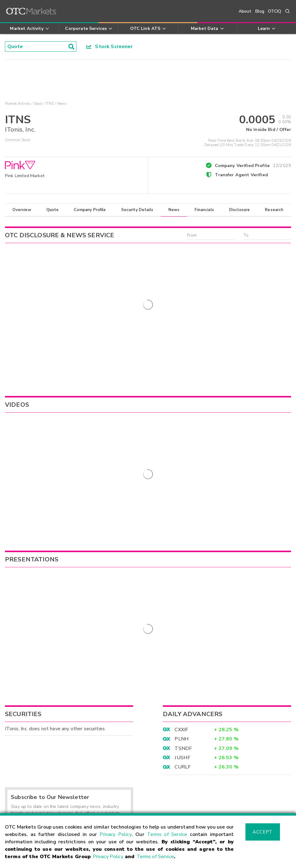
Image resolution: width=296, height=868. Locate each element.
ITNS (50, 104)
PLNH (182, 609)
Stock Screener (110, 47)
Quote (53, 210)
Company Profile (90, 210)
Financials (204, 210)
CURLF (183, 638)
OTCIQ (275, 11)
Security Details (137, 210)
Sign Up (116, 704)
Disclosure (240, 210)
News (174, 210)
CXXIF (181, 600)
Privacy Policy (115, 834)
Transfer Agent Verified (241, 175)
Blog (260, 11)
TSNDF (183, 619)
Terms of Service (167, 834)
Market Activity (18, 104)
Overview (22, 210)
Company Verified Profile (253, 165)
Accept (262, 832)
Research (274, 210)
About (245, 11)
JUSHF (182, 628)
